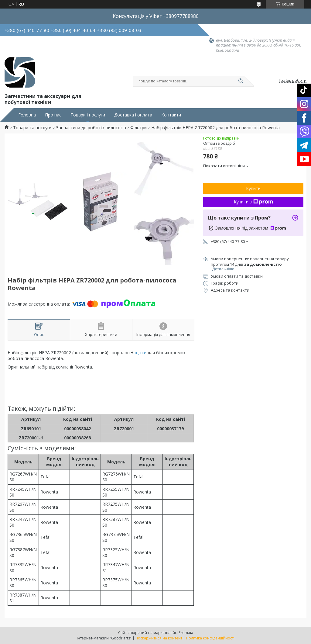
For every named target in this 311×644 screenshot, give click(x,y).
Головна (27, 115)
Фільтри (138, 128)
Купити (253, 188)
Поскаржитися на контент (159, 638)
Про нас (53, 115)
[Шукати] (241, 81)
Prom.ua (186, 633)
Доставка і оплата (133, 115)
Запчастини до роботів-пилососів (91, 128)
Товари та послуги (32, 128)
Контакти (171, 115)
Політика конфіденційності (210, 638)
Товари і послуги (88, 115)
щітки (141, 353)
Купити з (253, 202)
